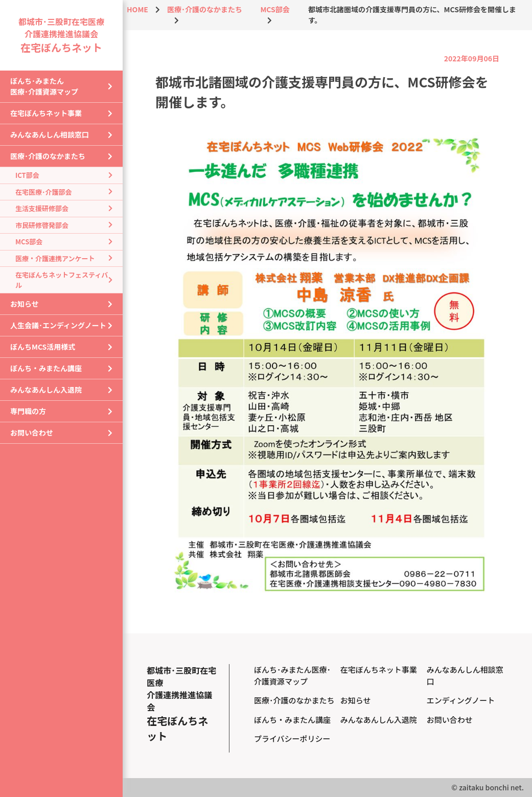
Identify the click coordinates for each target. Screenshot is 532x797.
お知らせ (25, 304)
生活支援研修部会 (42, 208)
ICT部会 (27, 175)
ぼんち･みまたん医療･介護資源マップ (44, 86)
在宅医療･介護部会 (44, 192)
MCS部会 (29, 242)
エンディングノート (461, 700)
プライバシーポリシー (292, 738)
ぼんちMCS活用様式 (43, 347)
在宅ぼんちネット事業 (46, 113)
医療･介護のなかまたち (48, 156)
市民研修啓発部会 (42, 225)
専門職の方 (28, 411)
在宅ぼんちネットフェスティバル (62, 280)
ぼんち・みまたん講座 (46, 368)
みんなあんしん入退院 (46, 390)
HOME (137, 9)
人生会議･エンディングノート (58, 325)
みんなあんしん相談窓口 (50, 134)
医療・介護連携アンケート (55, 258)
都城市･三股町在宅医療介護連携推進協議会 (61, 35)
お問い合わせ (32, 432)
